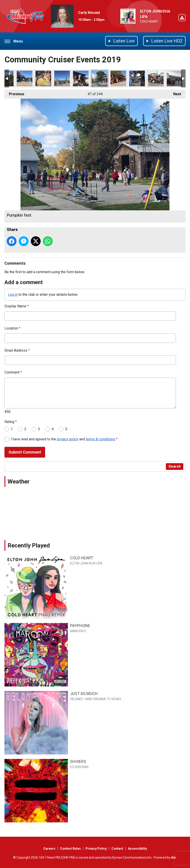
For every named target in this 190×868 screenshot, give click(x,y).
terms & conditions (100, 439)
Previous (14, 93)
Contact (117, 849)
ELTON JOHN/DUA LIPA (86, 563)
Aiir (174, 857)
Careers (49, 849)
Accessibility (137, 849)
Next (175, 93)
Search (175, 466)
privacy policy (68, 439)
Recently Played (29, 545)
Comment (13, 373)
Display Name (17, 306)
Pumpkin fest (100, 78)
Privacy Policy (96, 849)
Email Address (17, 350)
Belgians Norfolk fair (81, 78)
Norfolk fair (25, 78)
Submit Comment (25, 452)
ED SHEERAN (79, 767)
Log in (13, 295)
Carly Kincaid (89, 13)
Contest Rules (70, 849)
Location (12, 328)
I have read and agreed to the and (64, 439)
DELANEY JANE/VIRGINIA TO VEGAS (96, 699)
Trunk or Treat (156, 78)
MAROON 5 (78, 631)
